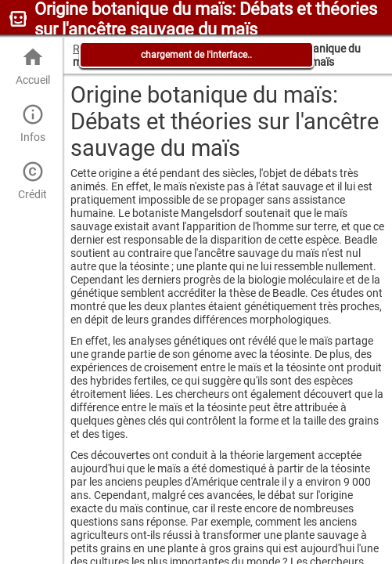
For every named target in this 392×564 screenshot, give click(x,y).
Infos (32, 123)
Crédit (32, 181)
